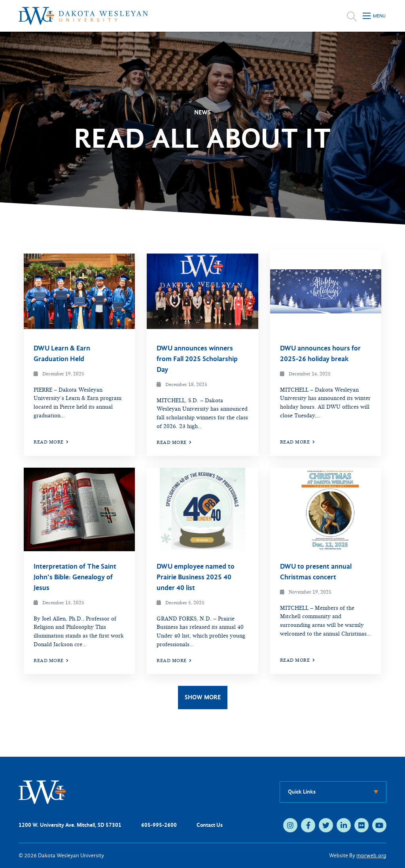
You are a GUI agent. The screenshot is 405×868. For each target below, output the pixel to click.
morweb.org (371, 856)
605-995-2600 (159, 825)
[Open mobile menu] (375, 16)
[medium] (290, 825)
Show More (203, 697)
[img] (79, 291)
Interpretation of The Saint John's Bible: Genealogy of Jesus (75, 577)
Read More (51, 442)
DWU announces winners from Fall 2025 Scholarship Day (197, 359)
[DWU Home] (42, 792)
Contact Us (210, 825)
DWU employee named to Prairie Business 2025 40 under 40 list (196, 577)
